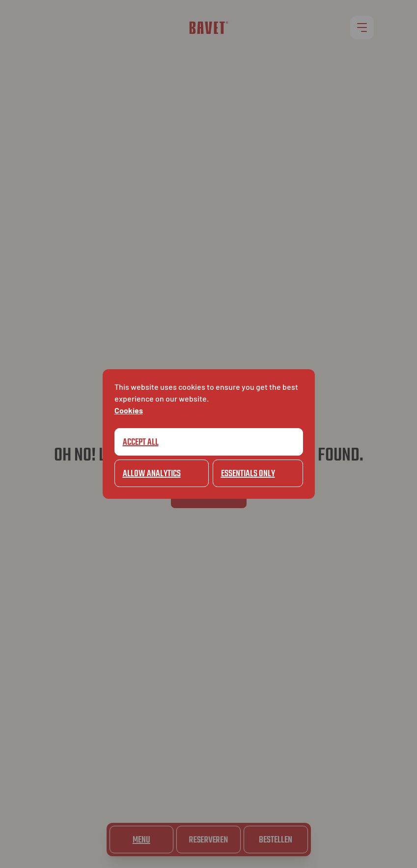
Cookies (129, 410)
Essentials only (248, 474)
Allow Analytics (152, 474)
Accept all (141, 443)
